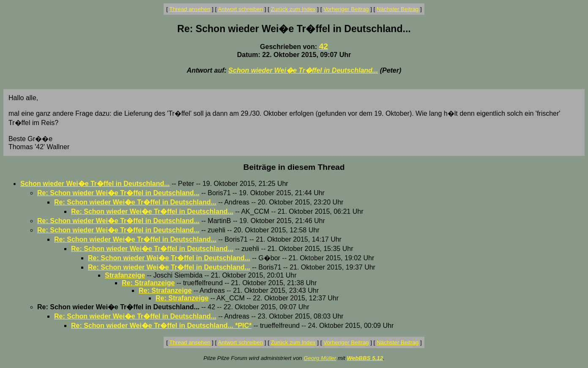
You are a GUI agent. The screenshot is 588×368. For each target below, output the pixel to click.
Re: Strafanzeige (148, 283)
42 (324, 46)
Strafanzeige (125, 275)
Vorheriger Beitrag (346, 9)
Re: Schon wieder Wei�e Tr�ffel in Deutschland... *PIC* (161, 326)
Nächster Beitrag (398, 9)
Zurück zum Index (293, 9)
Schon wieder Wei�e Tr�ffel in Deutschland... (303, 70)
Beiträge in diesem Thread (294, 167)
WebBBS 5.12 (365, 358)
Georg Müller (320, 358)
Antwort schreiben (240, 9)
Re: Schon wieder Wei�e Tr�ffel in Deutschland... (118, 193)
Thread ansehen (190, 9)
